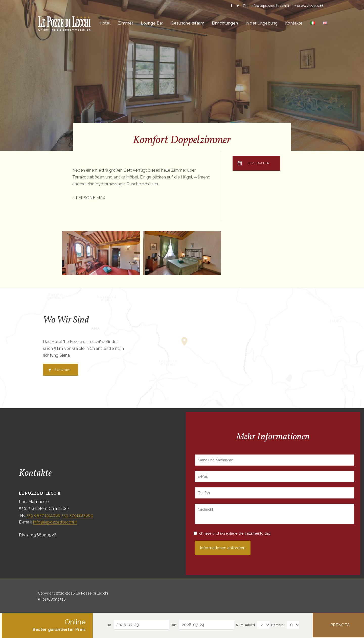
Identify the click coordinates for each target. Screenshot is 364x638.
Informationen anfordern (223, 548)
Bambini (278, 625)
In (110, 625)
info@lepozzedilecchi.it (55, 522)
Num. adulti (245, 625)
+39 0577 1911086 (44, 515)
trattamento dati (257, 533)
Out (173, 625)
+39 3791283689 (77, 515)
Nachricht (275, 514)
